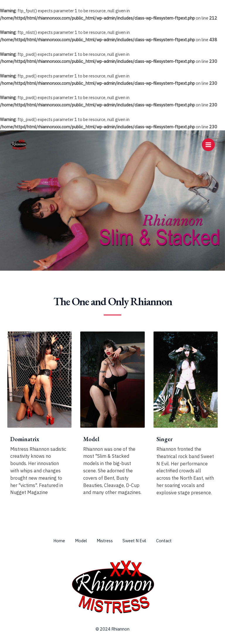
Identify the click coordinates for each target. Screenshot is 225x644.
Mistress (105, 541)
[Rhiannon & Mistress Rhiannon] (19, 145)
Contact (168, 541)
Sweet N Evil (136, 541)
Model (79, 541)
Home (55, 541)
